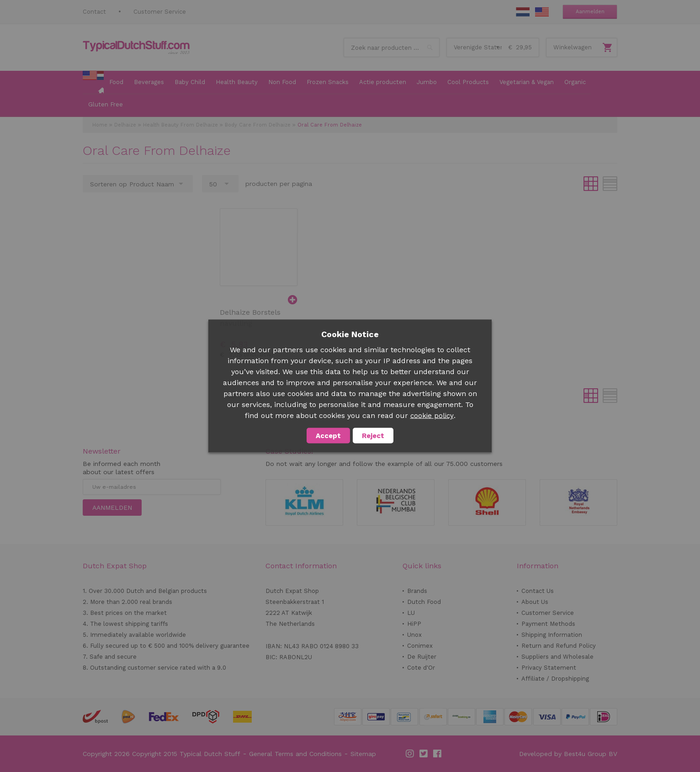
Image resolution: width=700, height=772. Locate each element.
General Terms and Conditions (295, 754)
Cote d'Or (421, 668)
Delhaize (125, 125)
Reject (373, 436)
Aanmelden (590, 12)
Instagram (410, 754)
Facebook (438, 754)
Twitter (424, 754)
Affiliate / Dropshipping (555, 679)
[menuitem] (93, 83)
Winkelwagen (573, 47)
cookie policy (432, 416)
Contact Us (538, 591)
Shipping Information (552, 635)
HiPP (414, 624)
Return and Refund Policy (559, 646)
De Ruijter (422, 657)
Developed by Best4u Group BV (568, 754)
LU (411, 613)
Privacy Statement (549, 668)
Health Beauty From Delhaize (180, 125)
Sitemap (363, 754)
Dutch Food (424, 602)
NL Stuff (523, 12)
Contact (94, 12)
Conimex (420, 646)
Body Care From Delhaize (258, 125)
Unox (414, 635)
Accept (328, 436)
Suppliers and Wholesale (557, 657)
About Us (535, 602)
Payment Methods (548, 624)
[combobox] (392, 48)
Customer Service (160, 12)
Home (100, 125)
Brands (417, 591)
